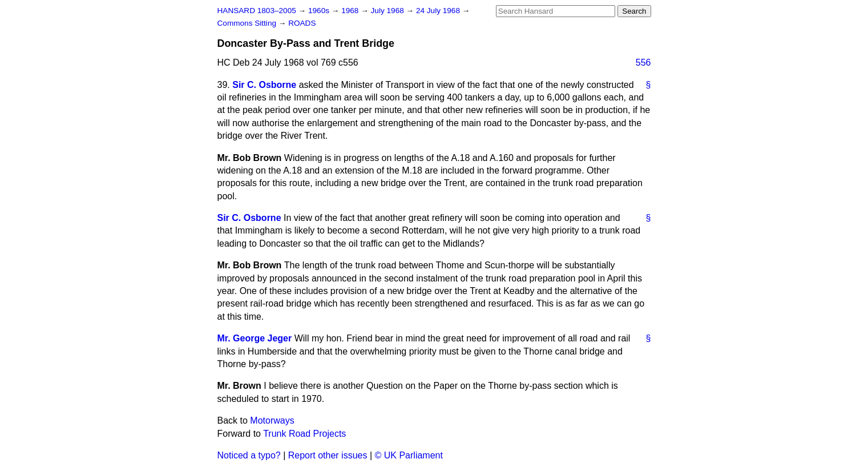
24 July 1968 (439, 11)
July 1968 (389, 11)
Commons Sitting (248, 23)
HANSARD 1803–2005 (257, 11)
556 (643, 63)
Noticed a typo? (249, 455)
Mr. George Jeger (255, 338)
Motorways (272, 420)
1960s (320, 11)
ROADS (302, 23)
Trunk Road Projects (304, 434)
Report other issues (328, 455)
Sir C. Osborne (264, 85)
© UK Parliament (409, 455)
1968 (351, 11)
